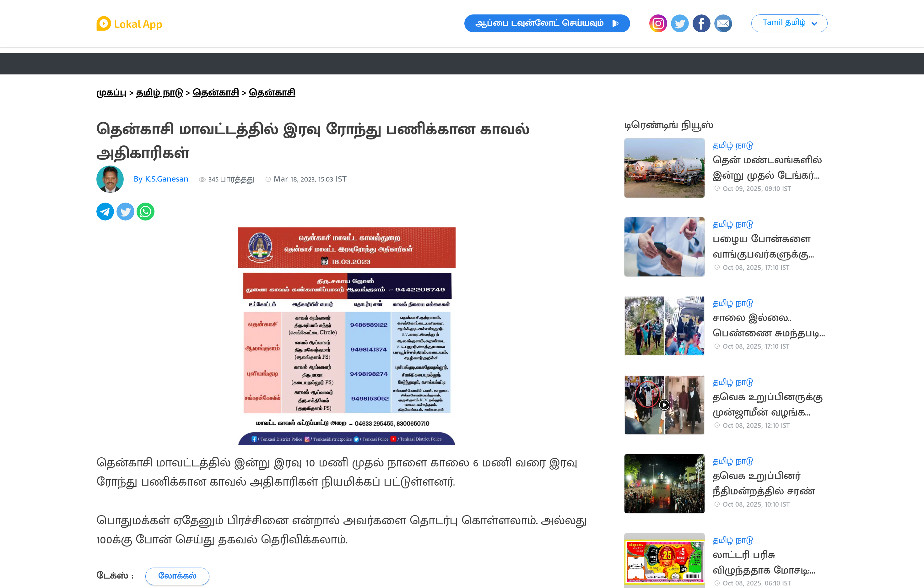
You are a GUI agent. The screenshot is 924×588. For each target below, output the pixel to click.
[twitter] (127, 215)
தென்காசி (216, 93)
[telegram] (106, 215)
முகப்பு (111, 93)
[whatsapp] (147, 215)
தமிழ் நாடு (160, 93)
